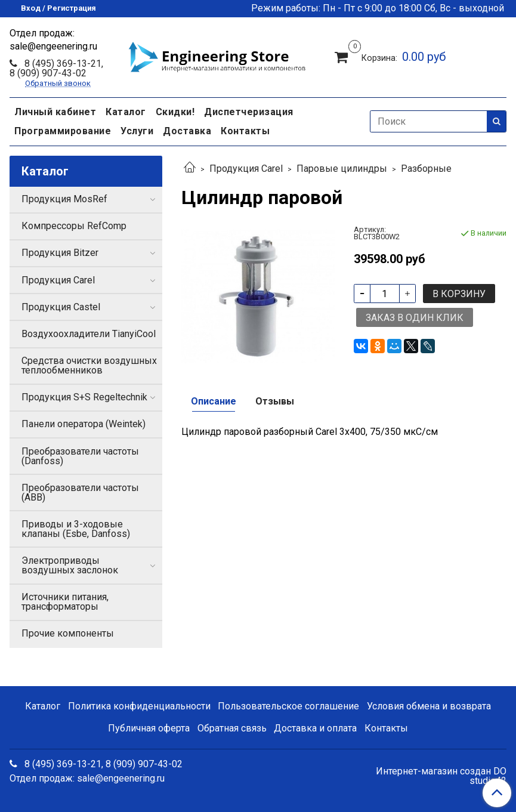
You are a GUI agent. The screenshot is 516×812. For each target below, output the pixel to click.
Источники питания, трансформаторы (65, 602)
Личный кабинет (55, 112)
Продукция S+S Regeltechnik (84, 397)
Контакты (245, 131)
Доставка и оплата (315, 728)
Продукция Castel (61, 307)
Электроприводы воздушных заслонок (70, 565)
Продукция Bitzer (60, 253)
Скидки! (175, 112)
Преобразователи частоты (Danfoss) (80, 456)
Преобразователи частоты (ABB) (80, 493)
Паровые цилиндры (342, 169)
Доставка (187, 131)
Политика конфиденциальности (139, 706)
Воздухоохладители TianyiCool (89, 334)
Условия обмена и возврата (429, 706)
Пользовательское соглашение (288, 706)
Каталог (126, 112)
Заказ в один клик (415, 318)
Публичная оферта (149, 728)
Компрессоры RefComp (74, 226)
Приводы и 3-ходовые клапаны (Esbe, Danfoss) (76, 529)
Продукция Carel (246, 169)
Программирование (63, 131)
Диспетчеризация (249, 112)
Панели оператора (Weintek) (84, 424)
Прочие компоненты (68, 633)
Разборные (426, 169)
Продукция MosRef (64, 199)
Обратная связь (232, 728)
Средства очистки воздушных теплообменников (89, 365)
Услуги (137, 131)
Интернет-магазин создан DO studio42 (441, 776)
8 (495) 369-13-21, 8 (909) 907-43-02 (56, 68)
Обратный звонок (58, 84)
